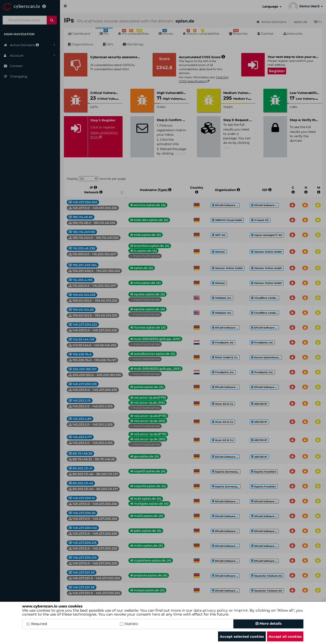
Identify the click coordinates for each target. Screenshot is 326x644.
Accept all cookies (285, 636)
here (156, 614)
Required (37, 624)
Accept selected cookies (242, 636)
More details (269, 623)
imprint (241, 610)
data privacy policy (211, 610)
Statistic (129, 624)
